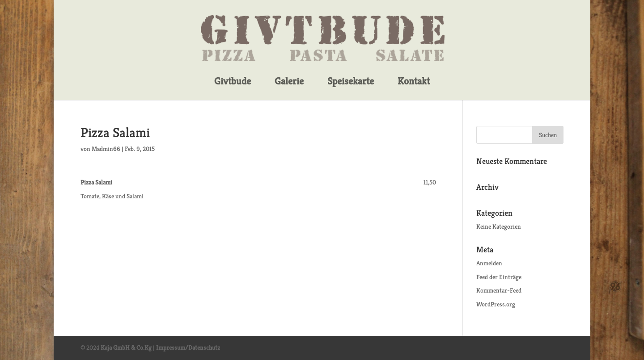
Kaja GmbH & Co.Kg (126, 347)
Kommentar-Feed (499, 290)
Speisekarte (351, 82)
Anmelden (489, 263)
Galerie (289, 82)
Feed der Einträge (499, 277)
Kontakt (414, 82)
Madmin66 (106, 149)
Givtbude (233, 82)
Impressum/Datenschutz (188, 347)
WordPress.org (496, 304)
